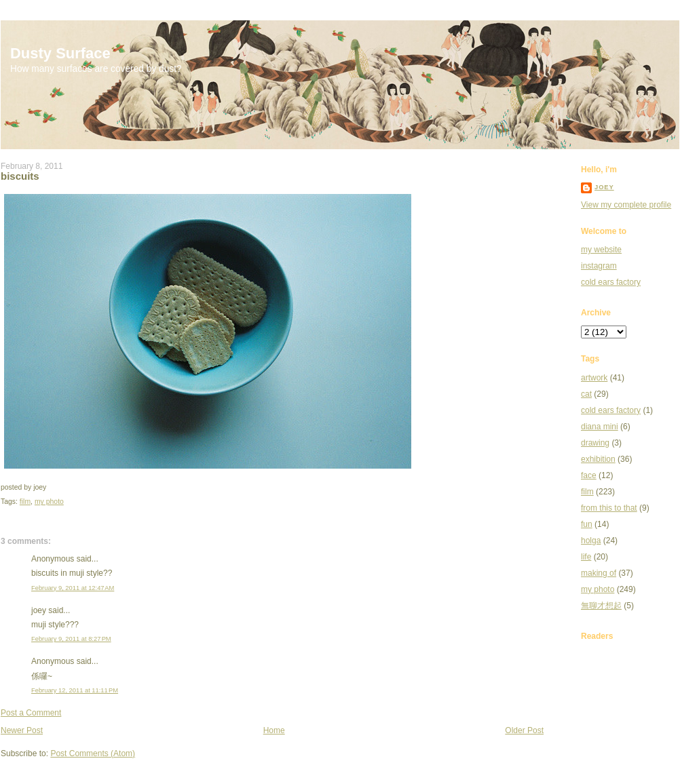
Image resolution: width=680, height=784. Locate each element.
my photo (49, 502)
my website (601, 250)
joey (604, 187)
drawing (595, 443)
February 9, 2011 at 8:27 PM (71, 639)
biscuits (20, 176)
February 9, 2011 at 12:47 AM (73, 588)
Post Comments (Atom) (93, 753)
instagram (599, 266)
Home (274, 730)
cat (586, 394)
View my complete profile (626, 205)
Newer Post (22, 730)
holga (591, 541)
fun (587, 524)
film (25, 502)
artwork (594, 378)
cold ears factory (611, 282)
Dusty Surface (60, 53)
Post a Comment (31, 713)
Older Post (524, 730)
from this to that (609, 508)
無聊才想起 (601, 606)
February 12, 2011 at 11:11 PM (75, 690)
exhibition (598, 459)
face (589, 475)
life (586, 557)
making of (599, 573)
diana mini (600, 427)
